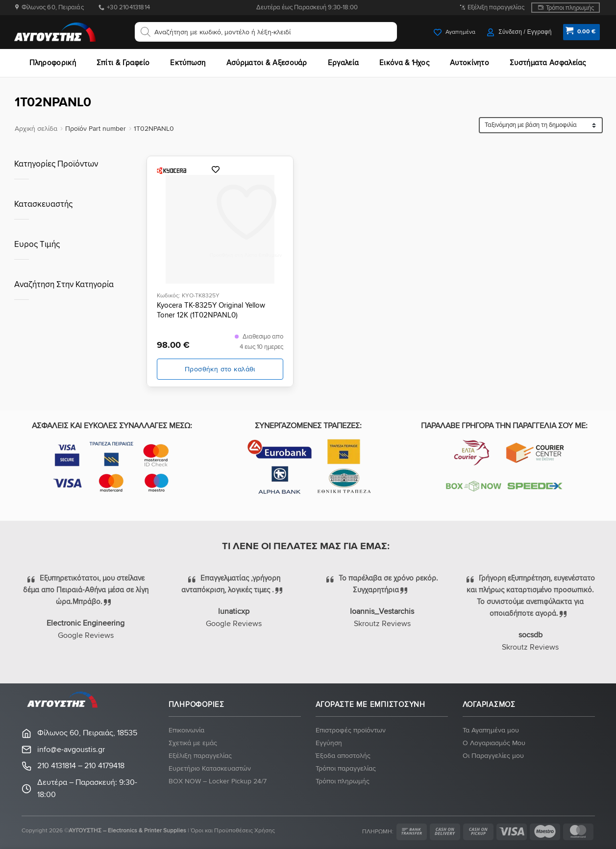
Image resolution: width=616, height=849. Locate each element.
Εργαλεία (343, 63)
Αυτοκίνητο (469, 63)
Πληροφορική (53, 63)
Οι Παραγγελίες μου (493, 756)
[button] (519, 32)
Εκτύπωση (188, 63)
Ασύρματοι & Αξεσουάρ (267, 63)
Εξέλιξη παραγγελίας (496, 7)
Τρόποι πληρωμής (570, 8)
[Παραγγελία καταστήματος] (541, 125)
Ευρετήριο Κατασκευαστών (210, 768)
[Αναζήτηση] (146, 32)
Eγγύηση (329, 743)
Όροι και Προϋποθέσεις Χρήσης (233, 831)
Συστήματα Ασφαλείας (548, 63)
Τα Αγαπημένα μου (491, 730)
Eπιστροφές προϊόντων (351, 730)
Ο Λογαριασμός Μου (494, 743)
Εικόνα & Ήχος (404, 63)
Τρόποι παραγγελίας (346, 768)
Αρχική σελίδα (36, 129)
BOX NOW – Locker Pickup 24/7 (218, 781)
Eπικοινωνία (186, 730)
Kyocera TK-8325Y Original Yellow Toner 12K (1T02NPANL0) (211, 310)
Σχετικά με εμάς (193, 743)
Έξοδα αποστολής (343, 756)
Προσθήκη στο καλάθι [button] (220, 369)
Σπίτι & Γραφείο (123, 63)
